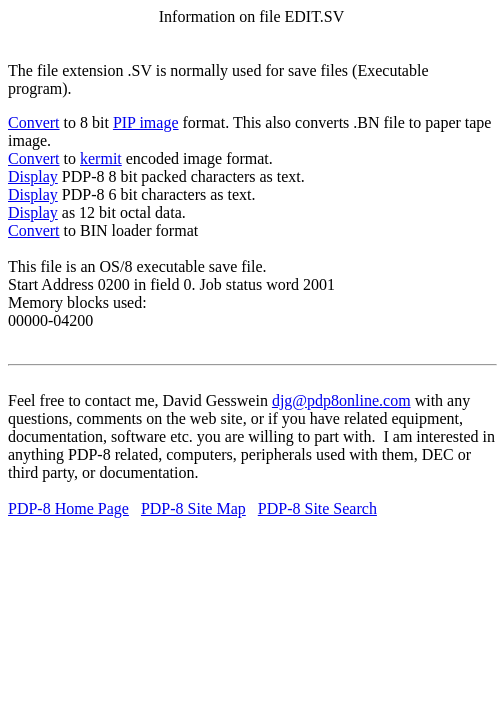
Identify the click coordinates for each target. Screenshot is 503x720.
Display (33, 176)
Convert (34, 122)
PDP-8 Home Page (68, 508)
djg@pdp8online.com (341, 400)
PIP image (146, 122)
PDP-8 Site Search (317, 508)
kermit (101, 158)
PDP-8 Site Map (193, 508)
